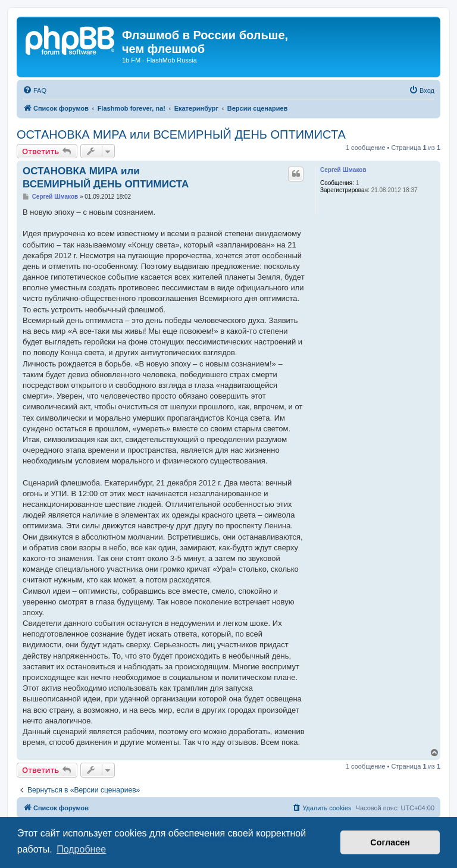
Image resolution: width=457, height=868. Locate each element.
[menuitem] (35, 90)
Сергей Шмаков (343, 170)
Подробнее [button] (81, 849)
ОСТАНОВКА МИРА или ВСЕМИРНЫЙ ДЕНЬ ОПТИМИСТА (181, 134)
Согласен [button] (390, 842)
